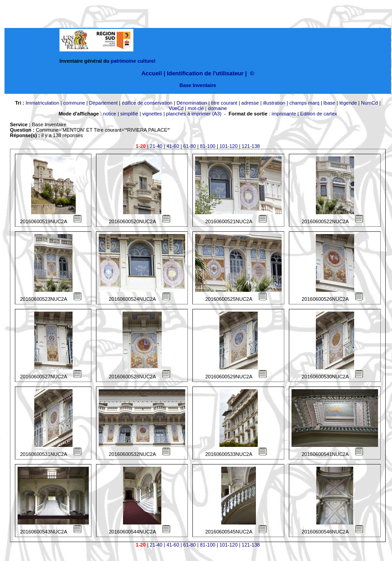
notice (110, 114)
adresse (250, 103)
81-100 (208, 146)
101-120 (228, 146)
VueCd (176, 108)
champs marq (304, 103)
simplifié (129, 114)
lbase (329, 103)
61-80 (190, 146)
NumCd (369, 103)
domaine (218, 108)
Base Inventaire (198, 85)
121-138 (251, 146)
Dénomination (192, 103)
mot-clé (196, 108)
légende (348, 103)
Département (104, 103)
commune (74, 103)
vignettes (152, 114)
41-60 (173, 146)
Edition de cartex (319, 114)
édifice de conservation (147, 103)
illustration (274, 103)
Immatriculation (43, 103)
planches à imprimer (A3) (194, 114)
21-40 (156, 146)
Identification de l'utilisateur (205, 73)
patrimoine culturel (133, 61)
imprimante (284, 114)
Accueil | (153, 73)
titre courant (224, 103)
